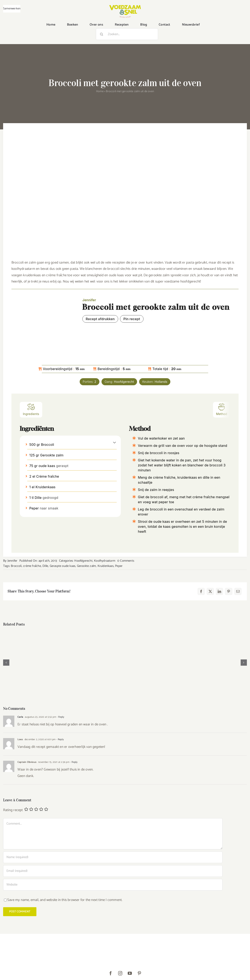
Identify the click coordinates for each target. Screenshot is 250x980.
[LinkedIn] (219, 591)
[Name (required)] (113, 857)
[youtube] (130, 973)
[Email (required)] (113, 871)
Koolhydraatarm (105, 561)
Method (222, 409)
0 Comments (126, 561)
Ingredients (31, 409)
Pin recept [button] (132, 319)
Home (100, 91)
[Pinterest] (229, 591)
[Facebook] (201, 591)
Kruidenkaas (106, 566)
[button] (114, 442)
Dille (45, 566)
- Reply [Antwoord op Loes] (60, 739)
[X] (210, 591)
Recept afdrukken (100, 319)
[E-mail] (238, 591)
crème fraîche (32, 566)
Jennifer (12, 561)
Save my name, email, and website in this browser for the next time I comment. (65, 900)
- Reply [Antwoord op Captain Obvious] (74, 762)
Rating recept (13, 810)
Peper (119, 566)
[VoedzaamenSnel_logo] (125, 7)
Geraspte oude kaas (63, 566)
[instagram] (120, 973)
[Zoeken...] (127, 34)
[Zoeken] (102, 34)
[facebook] (111, 973)
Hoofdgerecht (83, 561)
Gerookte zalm (87, 566)
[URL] (113, 885)
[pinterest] (139, 973)
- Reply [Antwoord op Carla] (60, 717)
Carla (20, 717)
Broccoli (16, 566)
